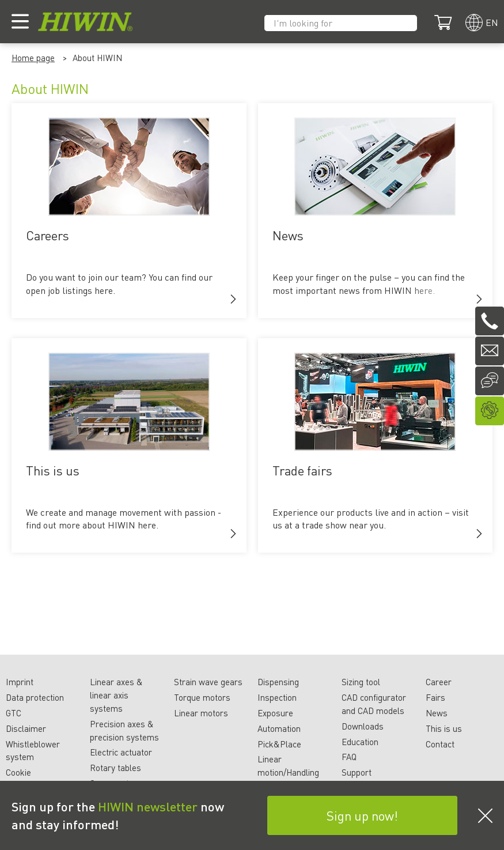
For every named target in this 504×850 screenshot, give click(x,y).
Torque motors (202, 697)
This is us (444, 728)
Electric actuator (121, 752)
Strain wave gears (208, 682)
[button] (233, 299)
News (437, 713)
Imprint (20, 682)
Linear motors (201, 713)
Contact (440, 744)
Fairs (435, 697)
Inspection (277, 697)
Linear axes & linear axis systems (116, 695)
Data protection (35, 697)
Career (439, 682)
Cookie (18, 772)
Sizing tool (361, 682)
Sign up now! (362, 815)
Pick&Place (279, 744)
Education (360, 742)
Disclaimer (26, 728)
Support (357, 772)
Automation (279, 728)
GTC (14, 713)
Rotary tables (115, 768)
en (492, 22)
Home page (33, 58)
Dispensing (278, 682)
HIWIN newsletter (148, 806)
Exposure (275, 713)
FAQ (349, 757)
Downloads (363, 726)
